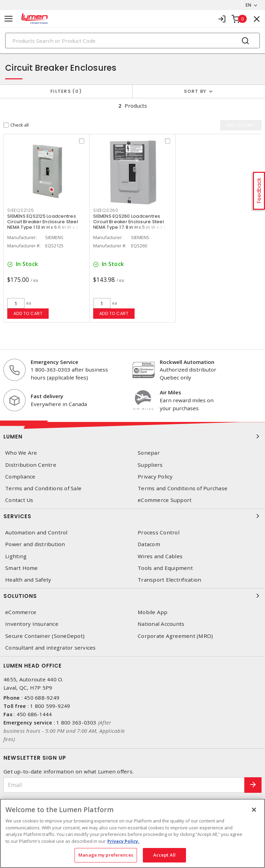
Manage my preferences (106, 855)
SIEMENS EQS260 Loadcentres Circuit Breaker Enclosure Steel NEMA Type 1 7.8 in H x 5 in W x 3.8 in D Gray (132, 224)
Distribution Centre (31, 465)
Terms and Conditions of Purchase (183, 488)
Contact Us (19, 500)
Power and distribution (35, 544)
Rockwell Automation (187, 362)
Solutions (132, 596)
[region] (132, 833)
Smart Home (22, 568)
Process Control (159, 532)
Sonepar (149, 453)
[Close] (254, 810)
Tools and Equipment (165, 568)
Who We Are (21, 453)
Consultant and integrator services (51, 648)
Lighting (16, 556)
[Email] (124, 785)
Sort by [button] (195, 91)
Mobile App (153, 612)
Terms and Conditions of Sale (43, 488)
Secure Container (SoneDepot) (45, 636)
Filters (66, 91)
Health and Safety (28, 580)
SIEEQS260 (106, 210)
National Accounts (161, 624)
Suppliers (150, 465)
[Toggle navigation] (9, 19)
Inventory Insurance (32, 624)
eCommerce (21, 612)
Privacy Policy (155, 477)
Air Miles (170, 392)
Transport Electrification (169, 580)
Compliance (20, 477)
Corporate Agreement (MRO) (175, 636)
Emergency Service (55, 362)
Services (132, 516)
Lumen (132, 436)
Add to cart (28, 313)
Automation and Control (36, 532)
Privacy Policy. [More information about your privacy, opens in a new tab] (123, 841)
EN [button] (248, 5)
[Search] (132, 41)
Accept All (164, 855)
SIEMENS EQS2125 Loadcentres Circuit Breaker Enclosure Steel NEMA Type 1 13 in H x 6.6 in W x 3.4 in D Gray (45, 224)
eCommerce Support (165, 500)
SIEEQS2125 (21, 210)
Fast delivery (47, 396)
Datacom (149, 544)
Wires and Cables (160, 556)
